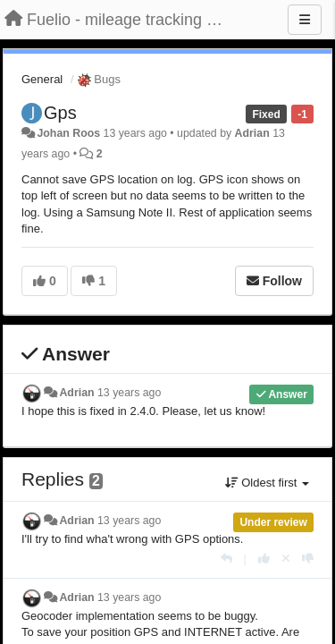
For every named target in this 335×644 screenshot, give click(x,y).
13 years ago (129, 393)
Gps (60, 113)
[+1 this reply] (264, 559)
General (42, 79)
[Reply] (226, 559)
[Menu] (305, 20)
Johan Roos (68, 133)
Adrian (252, 133)
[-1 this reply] (308, 559)
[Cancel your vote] (286, 559)
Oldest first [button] (267, 483)
